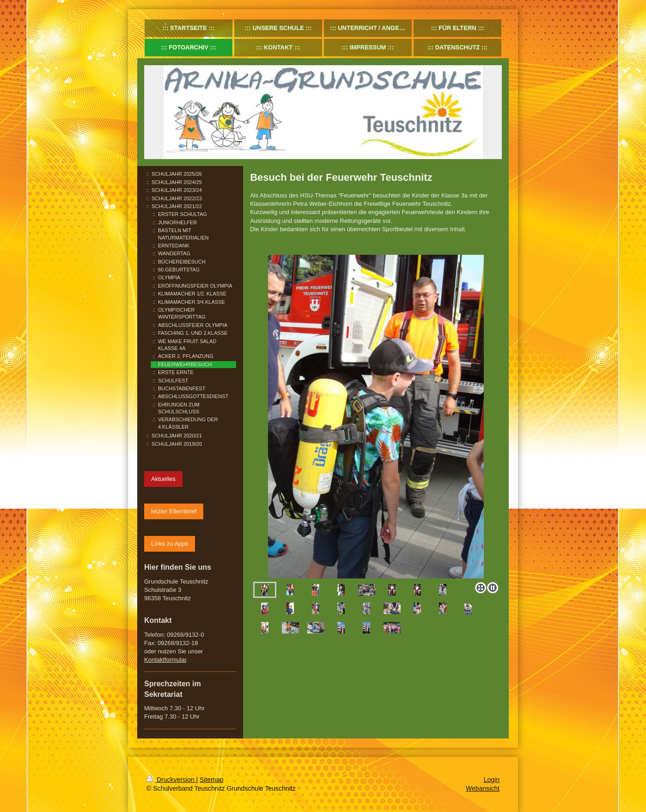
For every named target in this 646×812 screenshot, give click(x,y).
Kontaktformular (165, 660)
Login (492, 780)
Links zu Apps (170, 544)
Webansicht (483, 788)
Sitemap (211, 780)
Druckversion (171, 780)
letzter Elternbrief (174, 511)
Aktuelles (163, 479)
